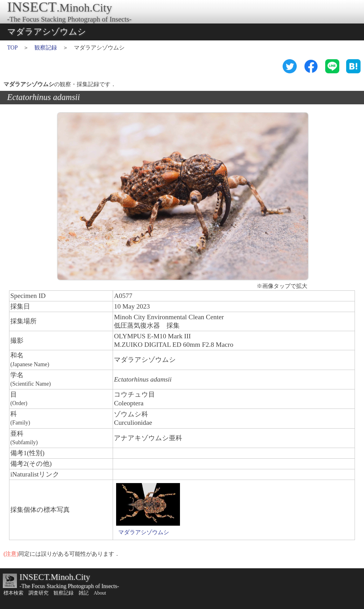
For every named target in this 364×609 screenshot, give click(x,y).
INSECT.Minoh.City (55, 577)
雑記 (84, 593)
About (100, 593)
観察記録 (46, 48)
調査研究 (38, 593)
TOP (12, 48)
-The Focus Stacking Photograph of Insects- (69, 586)
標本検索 (13, 593)
